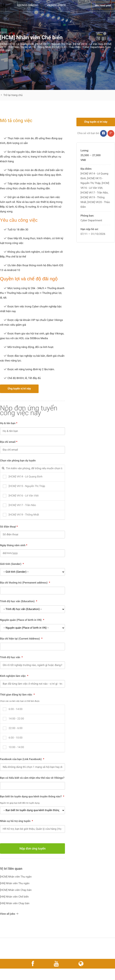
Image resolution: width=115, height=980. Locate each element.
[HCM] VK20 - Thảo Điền (66, 47)
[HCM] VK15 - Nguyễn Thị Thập (53, 44)
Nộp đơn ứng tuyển (33, 849)
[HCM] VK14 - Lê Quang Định (17, 44)
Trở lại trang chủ (11, 95)
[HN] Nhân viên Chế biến (14, 897)
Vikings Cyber (56, 5)
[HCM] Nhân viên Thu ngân (16, 877)
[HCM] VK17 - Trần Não (94, 193)
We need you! (103, 6)
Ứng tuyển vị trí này (19, 389)
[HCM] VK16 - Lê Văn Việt (88, 44)
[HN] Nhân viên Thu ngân (15, 883)
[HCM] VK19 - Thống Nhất (36, 47)
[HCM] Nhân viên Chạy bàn (16, 890)
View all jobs (9, 914)
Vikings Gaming (28, 5)
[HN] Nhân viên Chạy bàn (15, 903)
